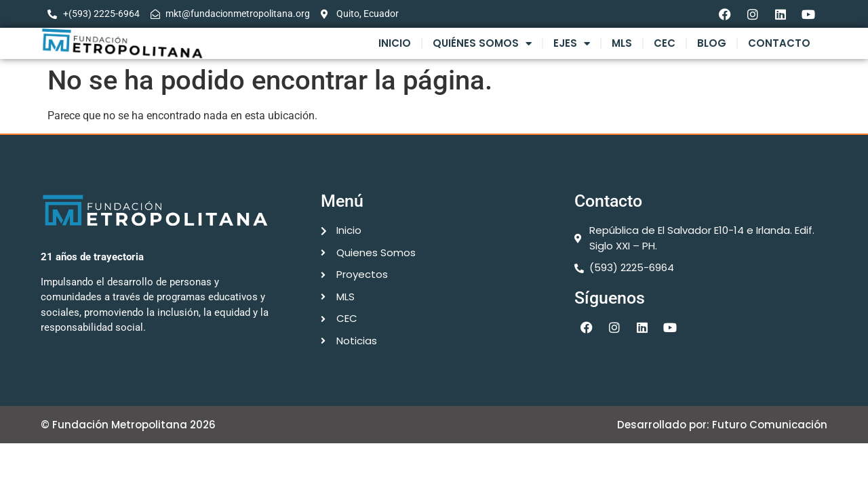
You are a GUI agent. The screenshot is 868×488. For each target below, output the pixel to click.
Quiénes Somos (482, 44)
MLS (622, 43)
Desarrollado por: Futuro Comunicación (722, 425)
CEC (665, 43)
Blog (712, 43)
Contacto (779, 43)
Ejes (572, 44)
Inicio (395, 43)
